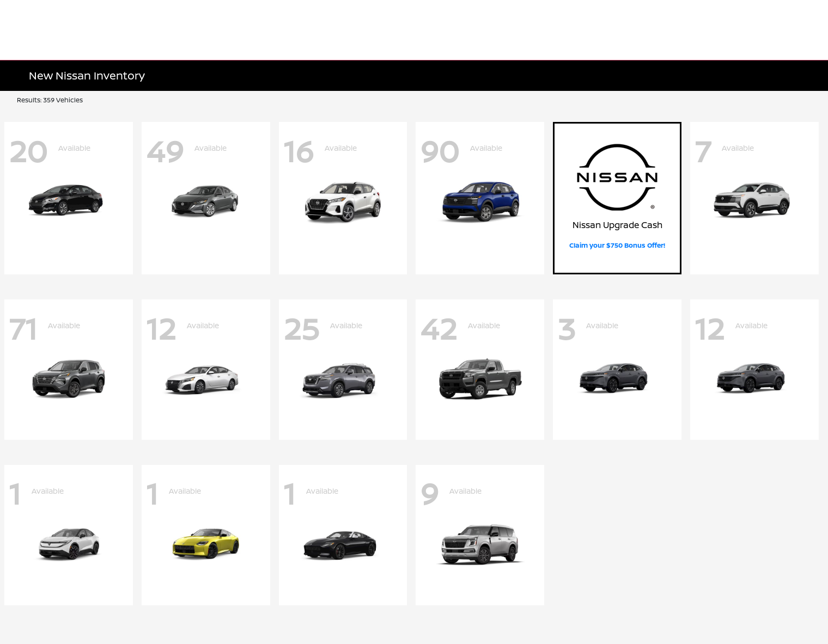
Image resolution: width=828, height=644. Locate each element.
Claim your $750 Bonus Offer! (617, 245)
